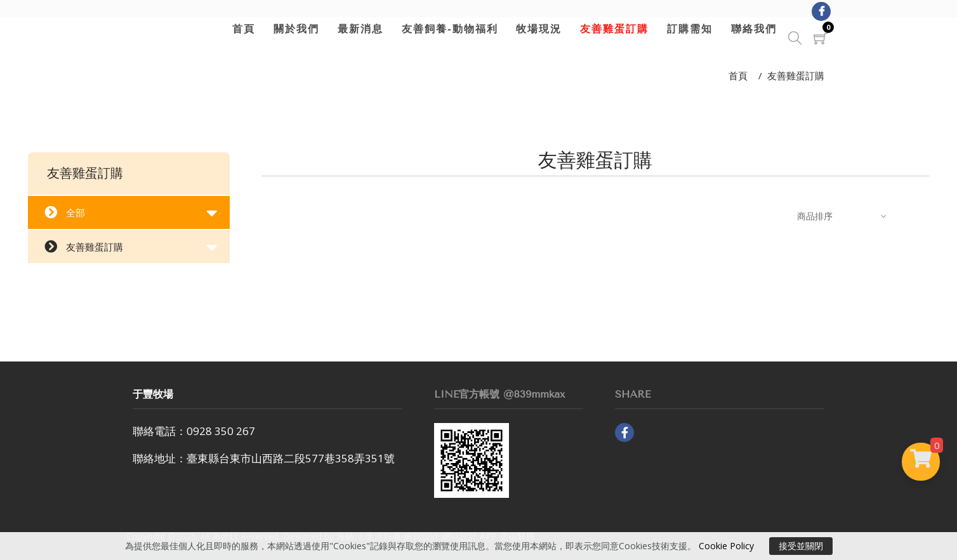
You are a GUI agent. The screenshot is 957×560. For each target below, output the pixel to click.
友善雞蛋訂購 (612, 29)
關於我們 (294, 29)
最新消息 (358, 29)
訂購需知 (687, 29)
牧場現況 (537, 29)
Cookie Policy (726, 546)
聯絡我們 (751, 29)
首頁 (242, 29)
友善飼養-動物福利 (447, 29)
